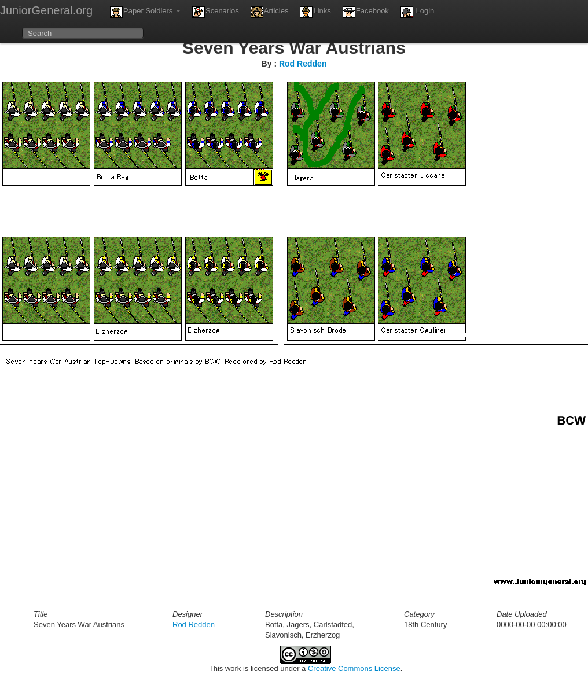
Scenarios (216, 12)
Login (417, 12)
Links (315, 12)
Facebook (366, 12)
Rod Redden (303, 64)
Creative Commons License (354, 668)
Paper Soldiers (145, 12)
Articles (270, 12)
